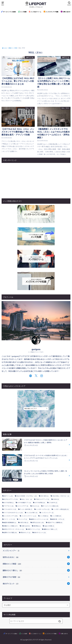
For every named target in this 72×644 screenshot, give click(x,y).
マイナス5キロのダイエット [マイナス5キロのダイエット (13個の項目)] (13, 513)
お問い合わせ (66, 12)
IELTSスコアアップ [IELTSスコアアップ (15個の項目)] (11, 499)
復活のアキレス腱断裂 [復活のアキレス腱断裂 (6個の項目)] (55, 523)
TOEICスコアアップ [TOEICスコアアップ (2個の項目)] (42, 499)
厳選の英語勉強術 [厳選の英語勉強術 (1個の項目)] (10, 523)
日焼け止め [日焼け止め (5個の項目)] (26, 526)
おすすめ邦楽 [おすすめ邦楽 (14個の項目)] (40, 503)
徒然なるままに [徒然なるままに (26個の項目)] (38, 523)
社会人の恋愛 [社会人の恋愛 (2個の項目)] (49, 526)
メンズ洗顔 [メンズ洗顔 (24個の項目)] (57, 516)
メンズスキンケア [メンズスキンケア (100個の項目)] (11, 516)
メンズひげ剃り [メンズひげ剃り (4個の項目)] (32, 513)
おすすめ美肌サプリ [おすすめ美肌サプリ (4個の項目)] (24, 503)
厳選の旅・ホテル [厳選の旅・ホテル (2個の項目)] (58, 519)
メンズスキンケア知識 (51, 12)
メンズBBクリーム (35, 12)
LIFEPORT (35, 640)
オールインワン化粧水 (8, 12)
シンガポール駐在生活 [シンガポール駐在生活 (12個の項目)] (61, 509)
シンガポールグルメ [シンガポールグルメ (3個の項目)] (43, 509)
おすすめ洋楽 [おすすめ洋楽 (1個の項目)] (9, 503)
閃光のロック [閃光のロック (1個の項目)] (25, 533)
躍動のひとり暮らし (12, 570)
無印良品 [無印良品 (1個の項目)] (37, 526)
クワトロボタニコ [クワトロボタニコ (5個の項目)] (10, 509)
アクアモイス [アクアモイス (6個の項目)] (9, 506)
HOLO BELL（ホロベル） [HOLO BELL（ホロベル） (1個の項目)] (61, 496)
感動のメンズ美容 (12, 564)
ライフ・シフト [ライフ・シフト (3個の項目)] (9, 519)
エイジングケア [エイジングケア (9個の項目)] (23, 506)
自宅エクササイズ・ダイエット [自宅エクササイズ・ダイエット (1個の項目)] (14, 529)
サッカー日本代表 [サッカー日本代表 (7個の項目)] (26, 509)
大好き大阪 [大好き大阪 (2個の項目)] (24, 523)
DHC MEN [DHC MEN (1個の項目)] (45, 496)
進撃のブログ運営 (12, 577)
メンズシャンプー (11, 551)
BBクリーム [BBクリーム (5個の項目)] (8, 496)
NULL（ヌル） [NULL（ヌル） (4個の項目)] (27, 499)
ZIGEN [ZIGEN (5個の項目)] (56, 499)
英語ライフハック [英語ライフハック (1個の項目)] (34, 529)
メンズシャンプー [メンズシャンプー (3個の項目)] (47, 513)
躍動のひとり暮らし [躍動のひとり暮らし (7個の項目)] (50, 529)
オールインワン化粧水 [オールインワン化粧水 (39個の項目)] (51, 506)
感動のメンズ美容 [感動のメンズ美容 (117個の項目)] (11, 526)
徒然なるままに (11, 557)
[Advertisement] (36, 30)
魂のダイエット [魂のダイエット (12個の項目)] (40, 533)
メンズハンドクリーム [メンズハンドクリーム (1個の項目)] (29, 516)
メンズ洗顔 (22, 12)
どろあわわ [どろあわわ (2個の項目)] (53, 503)
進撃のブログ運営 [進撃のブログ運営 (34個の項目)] (10, 533)
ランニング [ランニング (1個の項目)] (23, 519)
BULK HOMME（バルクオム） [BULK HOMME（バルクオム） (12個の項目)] (27, 496)
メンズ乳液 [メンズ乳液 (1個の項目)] (44, 516)
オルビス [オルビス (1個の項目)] (36, 506)
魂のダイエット (11, 584)
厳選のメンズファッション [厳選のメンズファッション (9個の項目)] (40, 519)
